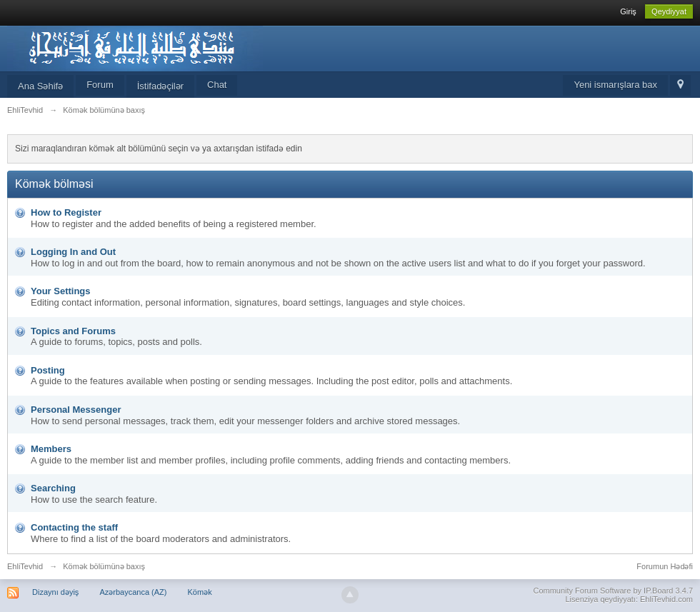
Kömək (200, 592)
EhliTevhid (25, 566)
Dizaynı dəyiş (55, 592)
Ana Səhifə (40, 86)
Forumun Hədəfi (665, 566)
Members (51, 449)
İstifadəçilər (160, 86)
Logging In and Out (73, 252)
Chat (217, 85)
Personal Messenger (76, 410)
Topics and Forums (73, 331)
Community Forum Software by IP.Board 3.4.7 (613, 591)
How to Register (66, 212)
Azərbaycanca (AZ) (133, 592)
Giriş (628, 11)
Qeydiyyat (669, 11)
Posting (48, 370)
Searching (53, 488)
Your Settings (61, 291)
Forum (100, 85)
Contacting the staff (74, 527)
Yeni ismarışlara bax (615, 85)
